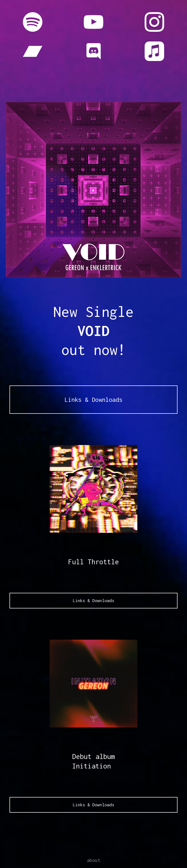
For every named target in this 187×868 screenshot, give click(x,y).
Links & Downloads (93, 399)
